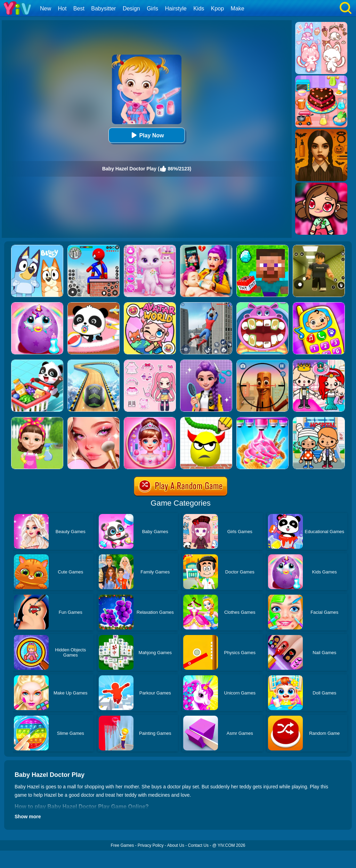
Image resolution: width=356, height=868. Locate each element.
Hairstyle (176, 9)
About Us (176, 845)
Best (79, 9)
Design (131, 9)
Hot (62, 9)
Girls (152, 9)
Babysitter (103, 9)
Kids (199, 9)
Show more (28, 817)
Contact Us (198, 845)
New (46, 9)
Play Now (147, 135)
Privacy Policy (151, 845)
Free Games (122, 845)
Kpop (217, 9)
